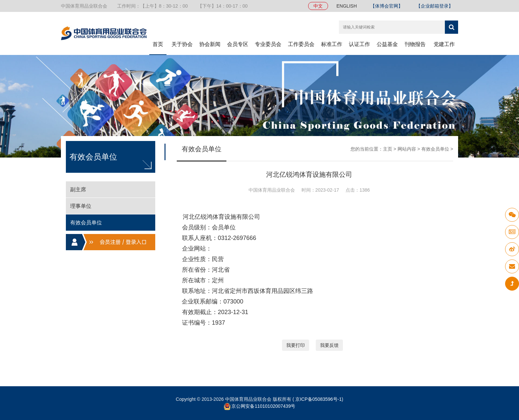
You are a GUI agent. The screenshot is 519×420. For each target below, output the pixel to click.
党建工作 (444, 44)
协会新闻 (210, 44)
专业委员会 (268, 44)
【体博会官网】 (387, 6)
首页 (158, 44)
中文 (318, 6)
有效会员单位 (435, 149)
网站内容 (407, 149)
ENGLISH (347, 6)
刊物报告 (415, 44)
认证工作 (359, 44)
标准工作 (332, 44)
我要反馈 (329, 345)
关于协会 (182, 44)
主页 (388, 149)
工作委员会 (301, 44)
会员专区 (238, 44)
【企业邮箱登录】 (435, 6)
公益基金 (387, 44)
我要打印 (296, 345)
